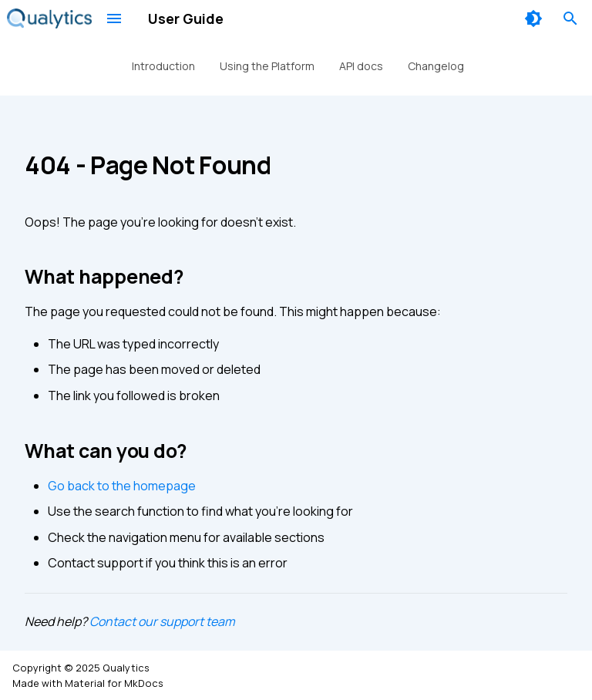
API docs (361, 66)
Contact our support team (162, 621)
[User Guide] (49, 19)
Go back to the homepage (122, 486)
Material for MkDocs (114, 683)
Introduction (163, 66)
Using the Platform (267, 66)
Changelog (436, 66)
